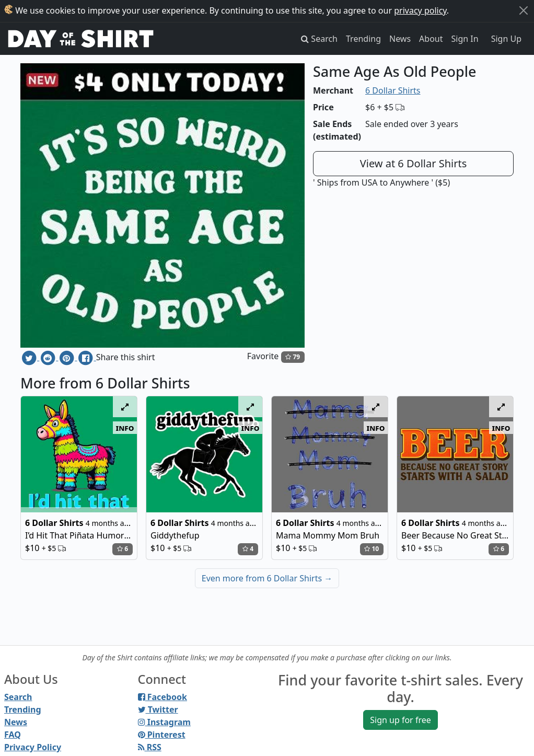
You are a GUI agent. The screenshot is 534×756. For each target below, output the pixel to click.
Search (18, 697)
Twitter (158, 709)
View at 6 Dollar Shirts (414, 163)
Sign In (465, 39)
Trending (363, 39)
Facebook (162, 697)
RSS (150, 747)
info (125, 428)
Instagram (164, 722)
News (400, 39)
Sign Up (506, 39)
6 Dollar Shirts (393, 90)
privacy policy (420, 10)
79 (293, 357)
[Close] (524, 10)
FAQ (13, 735)
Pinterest (162, 735)
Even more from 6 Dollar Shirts (267, 578)
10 (372, 549)
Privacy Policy (33, 747)
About (431, 39)
